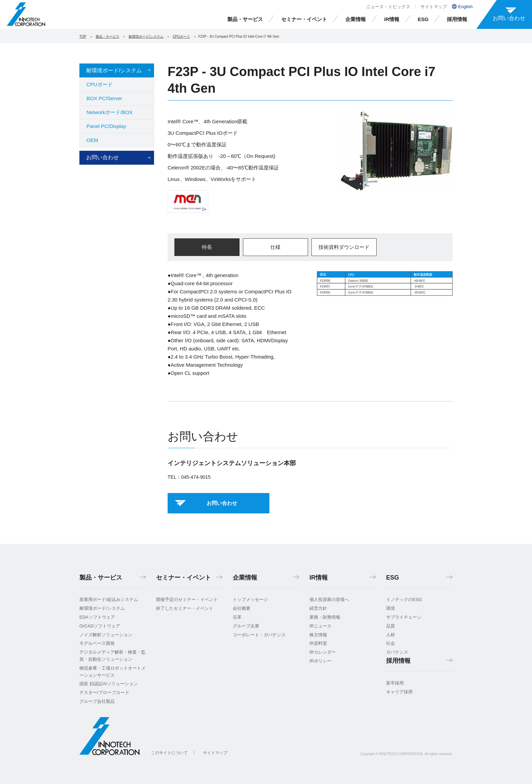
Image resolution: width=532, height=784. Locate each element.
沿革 (237, 617)
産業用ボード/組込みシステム (109, 599)
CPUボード (181, 37)
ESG (423, 19)
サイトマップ (434, 7)
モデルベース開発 (97, 643)
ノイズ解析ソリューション (106, 635)
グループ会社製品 (97, 701)
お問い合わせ (102, 157)
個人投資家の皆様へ (329, 599)
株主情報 (318, 635)
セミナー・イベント (304, 19)
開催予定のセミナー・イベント (187, 599)
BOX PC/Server (104, 98)
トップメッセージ (250, 599)
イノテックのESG (404, 599)
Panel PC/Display (106, 126)
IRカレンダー (323, 652)
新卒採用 (395, 683)
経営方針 (318, 608)
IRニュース (320, 626)
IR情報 (392, 19)
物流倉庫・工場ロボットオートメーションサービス (112, 672)
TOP (83, 37)
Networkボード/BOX (110, 112)
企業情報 (356, 19)
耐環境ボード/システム (146, 37)
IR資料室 (318, 643)
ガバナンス (397, 652)
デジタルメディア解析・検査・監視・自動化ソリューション (112, 656)
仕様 (275, 247)
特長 (207, 247)
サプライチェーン (404, 617)
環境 (391, 608)
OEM (92, 140)
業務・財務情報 (325, 617)
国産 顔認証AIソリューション (109, 684)
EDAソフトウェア (97, 617)
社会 (391, 643)
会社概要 (242, 608)
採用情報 (457, 19)
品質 (391, 626)
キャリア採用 (399, 692)
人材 (391, 635)
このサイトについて (169, 753)
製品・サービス (245, 19)
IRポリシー (320, 661)
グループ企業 (246, 626)
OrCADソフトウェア (100, 626)
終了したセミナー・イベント (185, 608)
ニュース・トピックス (388, 7)
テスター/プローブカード (104, 692)
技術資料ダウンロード (344, 247)
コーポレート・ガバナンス (259, 635)
